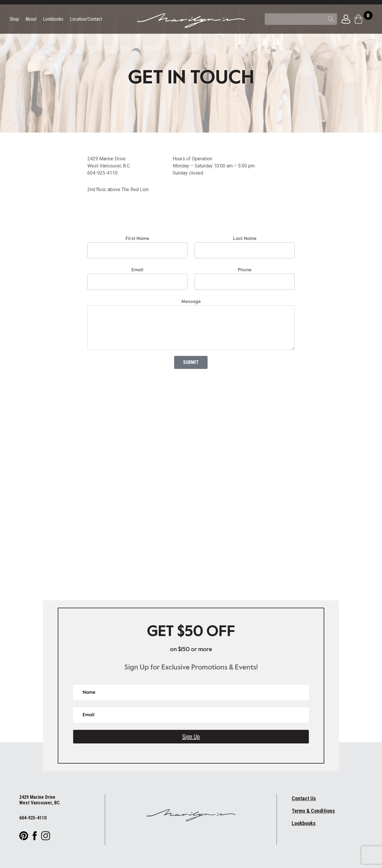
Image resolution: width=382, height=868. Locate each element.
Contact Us (304, 798)
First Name (137, 239)
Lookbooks (53, 20)
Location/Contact (86, 20)
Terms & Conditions (313, 811)
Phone (245, 270)
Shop (14, 20)
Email (137, 270)
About (31, 20)
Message (191, 302)
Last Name (245, 239)
